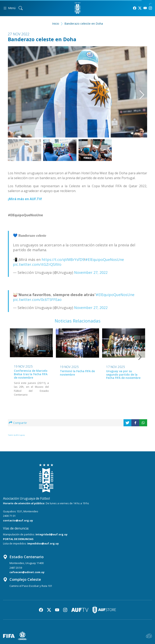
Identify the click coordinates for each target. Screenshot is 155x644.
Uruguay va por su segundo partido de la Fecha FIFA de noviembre (123, 375)
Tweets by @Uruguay (16, 435)
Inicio (56, 23)
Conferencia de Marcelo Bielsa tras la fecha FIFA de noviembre (31, 374)
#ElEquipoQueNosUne (105, 259)
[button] (137, 87)
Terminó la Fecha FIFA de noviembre (77, 373)
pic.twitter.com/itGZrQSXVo (37, 264)
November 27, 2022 (91, 272)
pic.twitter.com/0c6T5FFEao (37, 299)
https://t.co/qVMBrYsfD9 (63, 259)
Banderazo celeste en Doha (84, 23)
